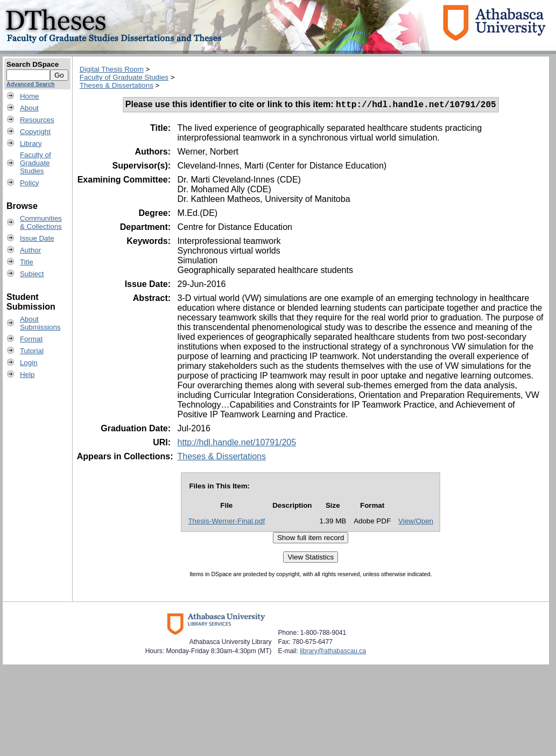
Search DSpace (33, 64)
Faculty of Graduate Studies (124, 77)
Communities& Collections (41, 222)
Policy (30, 183)
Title (27, 262)
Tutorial (32, 351)
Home (30, 96)
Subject (32, 274)
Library (31, 143)
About (29, 108)
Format (31, 339)
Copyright (35, 132)
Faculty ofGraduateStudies (36, 163)
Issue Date (37, 238)
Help (27, 374)
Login (29, 363)
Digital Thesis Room (112, 69)
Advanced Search (30, 84)
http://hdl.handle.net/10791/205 (237, 444)
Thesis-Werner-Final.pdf (226, 523)
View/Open (416, 523)
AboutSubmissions (40, 323)
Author (30, 250)
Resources (37, 120)
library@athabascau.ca (333, 653)
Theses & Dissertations (117, 85)
